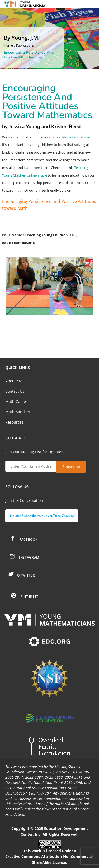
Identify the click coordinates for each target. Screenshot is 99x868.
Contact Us (15, 391)
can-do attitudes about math (70, 137)
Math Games (16, 401)
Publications (25, 45)
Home (8, 45)
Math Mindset (18, 412)
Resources (14, 422)
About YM (14, 381)
